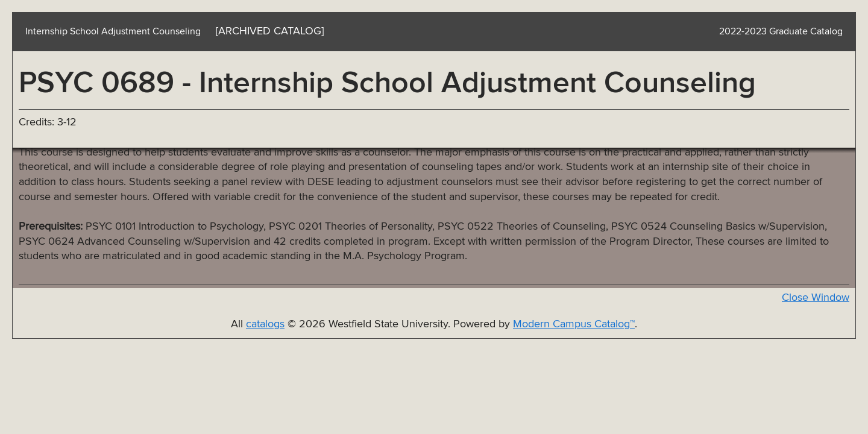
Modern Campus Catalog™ (574, 324)
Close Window (816, 298)
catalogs (265, 324)
